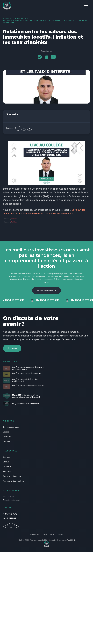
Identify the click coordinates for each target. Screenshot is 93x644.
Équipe (6, 432)
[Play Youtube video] (46, 163)
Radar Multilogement (12, 476)
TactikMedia (71, 540)
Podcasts (7, 471)
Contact (7, 441)
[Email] (24, 128)
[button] (86, 5)
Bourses (7, 457)
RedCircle (14, 219)
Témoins (52, 535)
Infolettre (7, 467)
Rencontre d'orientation (13, 481)
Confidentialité (35, 535)
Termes (44, 535)
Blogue (6, 462)
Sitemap (61, 535)
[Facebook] (18, 128)
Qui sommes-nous (11, 427)
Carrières (7, 437)
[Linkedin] (29, 128)
